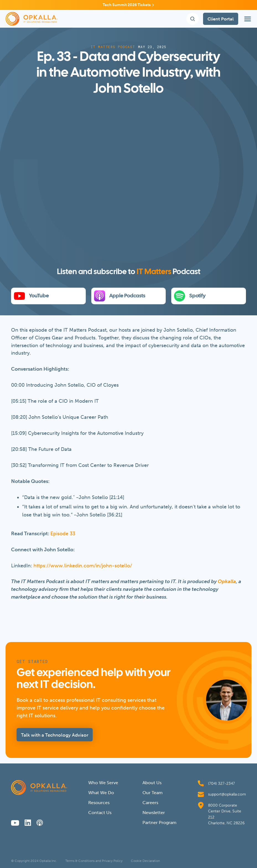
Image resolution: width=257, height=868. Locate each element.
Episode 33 (63, 534)
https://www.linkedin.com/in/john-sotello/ (83, 566)
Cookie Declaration (145, 861)
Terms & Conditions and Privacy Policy (94, 861)
